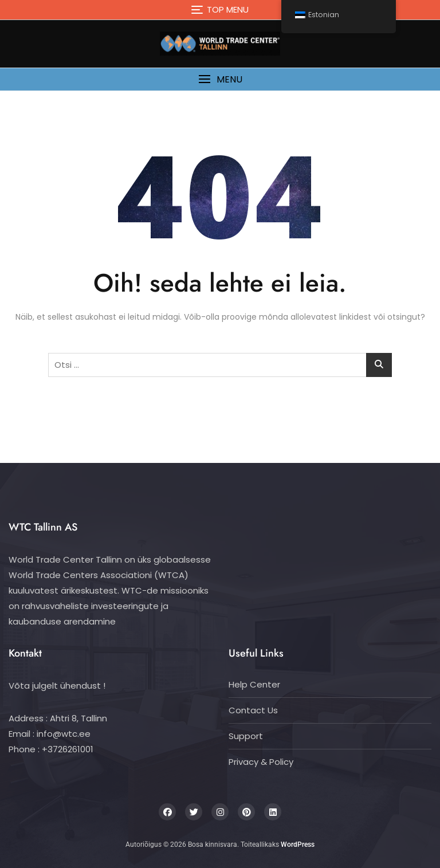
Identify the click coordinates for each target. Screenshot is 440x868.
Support (246, 736)
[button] (220, 79)
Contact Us (253, 710)
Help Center (254, 684)
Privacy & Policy (261, 762)
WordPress (298, 845)
